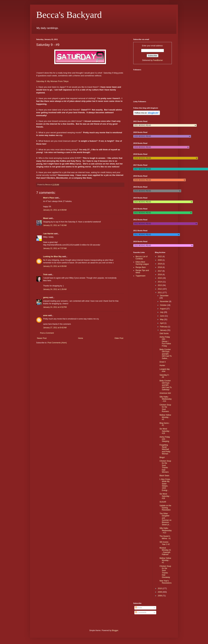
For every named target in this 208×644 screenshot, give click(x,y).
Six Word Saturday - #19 (165, 431)
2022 (160, 257)
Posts (138, 608)
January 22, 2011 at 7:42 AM (55, 225)
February (164, 327)
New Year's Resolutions (165, 582)
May (162, 319)
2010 (160, 588)
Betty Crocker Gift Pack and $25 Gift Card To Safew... (166, 354)
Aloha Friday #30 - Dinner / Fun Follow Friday (165, 341)
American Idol (165, 393)
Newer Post (42, 338)
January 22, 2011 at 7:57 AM (55, 248)
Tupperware (141, 276)
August (163, 309)
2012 (160, 289)
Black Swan (164, 476)
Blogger (115, 630)
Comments (141, 612)
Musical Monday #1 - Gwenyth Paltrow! (165, 551)
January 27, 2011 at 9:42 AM (55, 328)
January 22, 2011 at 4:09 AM (55, 210)
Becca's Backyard (69, 15)
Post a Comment (47, 333)
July (162, 312)
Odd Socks (164, 333)
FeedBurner (158, 60)
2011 (160, 293)
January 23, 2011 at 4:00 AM (55, 266)
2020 (160, 260)
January (163, 330)
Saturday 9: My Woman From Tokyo (52, 81)
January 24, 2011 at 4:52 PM (55, 307)
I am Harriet (48, 234)
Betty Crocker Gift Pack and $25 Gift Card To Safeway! (166, 385)
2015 (160, 278)
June (162, 316)
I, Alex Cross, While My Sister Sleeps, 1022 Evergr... (165, 485)
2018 (160, 267)
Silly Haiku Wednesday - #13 (165, 530)
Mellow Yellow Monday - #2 (165, 560)
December (164, 296)
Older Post (119, 338)
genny (46, 297)
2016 (160, 275)
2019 (160, 264)
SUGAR (163, 502)
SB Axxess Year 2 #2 (165, 543)
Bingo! (162, 457)
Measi (46, 218)
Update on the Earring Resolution (165, 508)
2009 (160, 592)
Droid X (163, 362)
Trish (45, 275)
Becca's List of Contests (142, 258)
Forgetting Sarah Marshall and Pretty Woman (165, 449)
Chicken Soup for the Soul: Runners (165, 408)
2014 (160, 282)
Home (81, 338)
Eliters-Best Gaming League (142, 263)
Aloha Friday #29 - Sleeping (165, 439)
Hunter (162, 365)
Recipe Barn (141, 267)
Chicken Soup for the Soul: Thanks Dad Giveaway (165, 572)
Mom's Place (49, 198)
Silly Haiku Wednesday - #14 (165, 399)
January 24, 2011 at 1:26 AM (55, 289)
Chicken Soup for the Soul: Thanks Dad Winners (165, 467)
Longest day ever (164, 370)
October (163, 305)
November (164, 301)
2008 (160, 596)
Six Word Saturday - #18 (165, 496)
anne (45, 315)
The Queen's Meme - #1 (165, 537)
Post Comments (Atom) (57, 343)
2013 (160, 285)
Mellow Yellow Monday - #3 (165, 417)
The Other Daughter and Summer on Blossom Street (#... (165, 519)
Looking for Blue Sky (52, 257)
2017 (160, 271)
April (162, 323)
